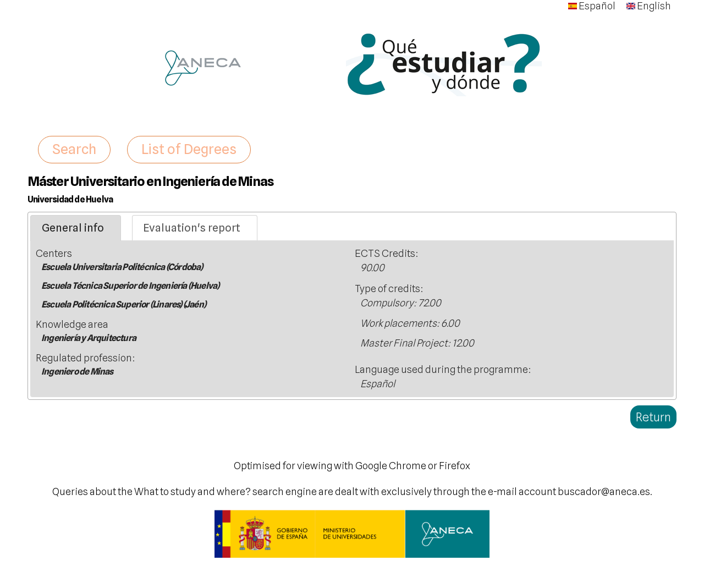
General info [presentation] (73, 228)
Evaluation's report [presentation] (192, 228)
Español (592, 6)
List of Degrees (189, 149)
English (649, 6)
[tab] (76, 228)
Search (74, 149)
